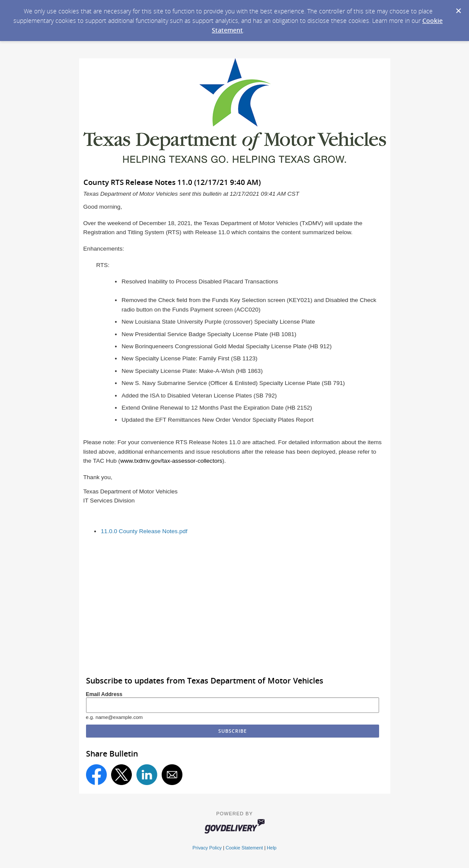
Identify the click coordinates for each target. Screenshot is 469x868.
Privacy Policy (207, 848)
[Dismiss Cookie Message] (458, 8)
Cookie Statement (244, 848)
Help (271, 848)
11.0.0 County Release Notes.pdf (144, 531)
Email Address (104, 694)
